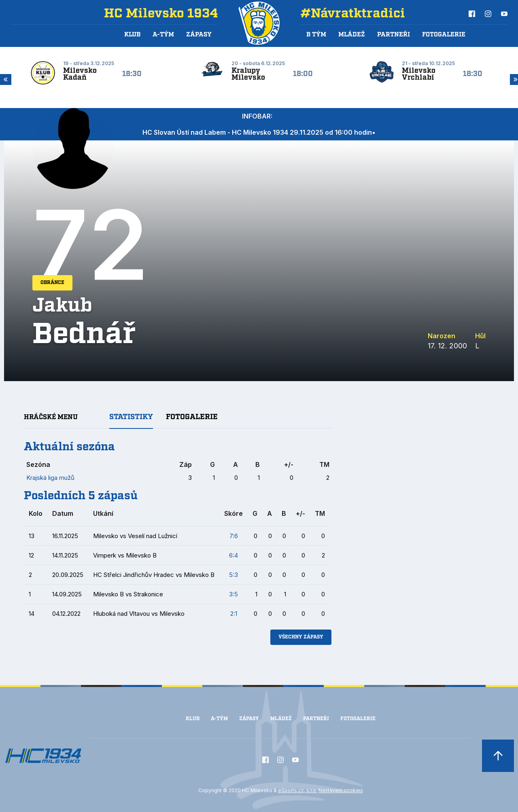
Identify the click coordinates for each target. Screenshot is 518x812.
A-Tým (219, 719)
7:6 (234, 536)
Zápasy (249, 719)
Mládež (281, 719)
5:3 (234, 575)
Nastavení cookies (341, 790)
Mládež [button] (352, 35)
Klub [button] (132, 35)
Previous (4, 79)
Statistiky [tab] (131, 417)
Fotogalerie (444, 35)
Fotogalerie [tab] (192, 417)
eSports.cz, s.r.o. (298, 790)
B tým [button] (316, 35)
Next (514, 79)
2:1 (234, 614)
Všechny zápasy (301, 637)
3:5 (234, 594)
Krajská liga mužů (50, 478)
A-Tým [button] (163, 35)
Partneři (394, 35)
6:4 (234, 555)
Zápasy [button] (199, 35)
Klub (193, 719)
